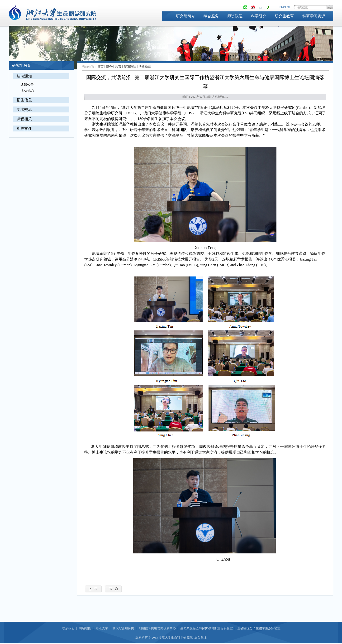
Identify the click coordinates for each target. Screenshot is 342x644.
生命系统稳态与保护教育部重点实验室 (207, 628)
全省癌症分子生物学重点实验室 (259, 628)
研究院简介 (185, 16)
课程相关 (24, 119)
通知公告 (27, 85)
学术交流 (24, 109)
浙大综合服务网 (123, 628)
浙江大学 (102, 628)
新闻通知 (24, 76)
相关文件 (24, 128)
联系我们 (68, 628)
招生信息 (24, 100)
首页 (100, 67)
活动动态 (27, 90)
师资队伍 (235, 16)
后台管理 (200, 637)
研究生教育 (284, 16)
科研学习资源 (314, 16)
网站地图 (85, 628)
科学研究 (259, 16)
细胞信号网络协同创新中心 (157, 628)
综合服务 (211, 16)
